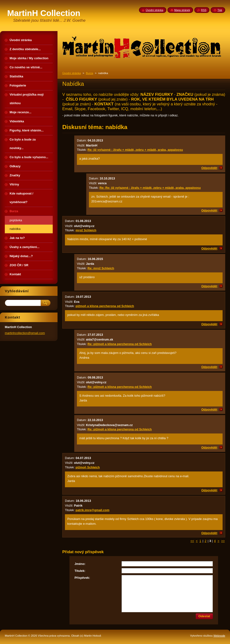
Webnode (219, 636)
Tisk (220, 10)
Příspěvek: (82, 578)
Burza (90, 73)
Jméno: (80, 564)
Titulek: (80, 571)
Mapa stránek (182, 10)
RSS (204, 10)
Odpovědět (209, 168)
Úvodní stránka (72, 73)
